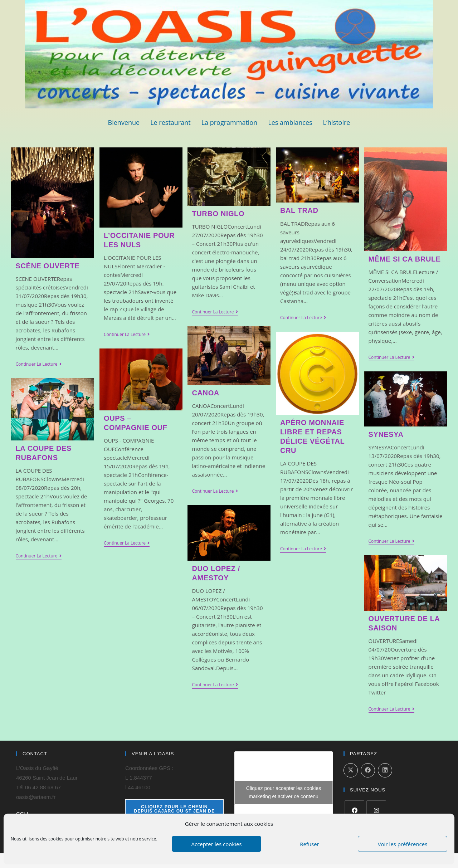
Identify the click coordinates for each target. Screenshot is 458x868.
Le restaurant (170, 122)
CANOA (206, 393)
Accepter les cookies (217, 844)
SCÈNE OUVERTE (48, 266)
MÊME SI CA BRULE (405, 259)
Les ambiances (290, 122)
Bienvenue (124, 122)
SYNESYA (386, 434)
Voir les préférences (403, 844)
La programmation (230, 122)
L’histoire (337, 122)
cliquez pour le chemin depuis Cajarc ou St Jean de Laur (175, 811)
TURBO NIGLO (218, 214)
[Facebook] (354, 810)
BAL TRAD (299, 210)
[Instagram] (376, 810)
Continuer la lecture (39, 364)
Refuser (310, 844)
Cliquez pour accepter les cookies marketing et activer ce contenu (284, 792)
